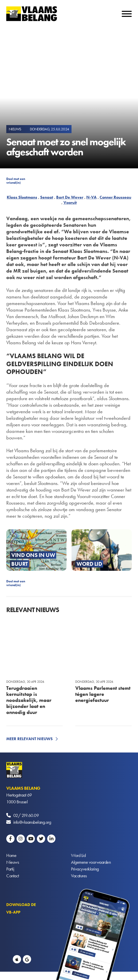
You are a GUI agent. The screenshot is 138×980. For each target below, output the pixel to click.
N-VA (91, 197)
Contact (13, 876)
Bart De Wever (70, 197)
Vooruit (70, 202)
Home (11, 855)
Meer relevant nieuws (29, 739)
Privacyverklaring (85, 869)
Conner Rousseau (115, 197)
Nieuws (13, 862)
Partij (10, 869)
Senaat (47, 197)
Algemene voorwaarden (91, 862)
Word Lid (78, 855)
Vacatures (79, 876)
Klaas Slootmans (22, 197)
